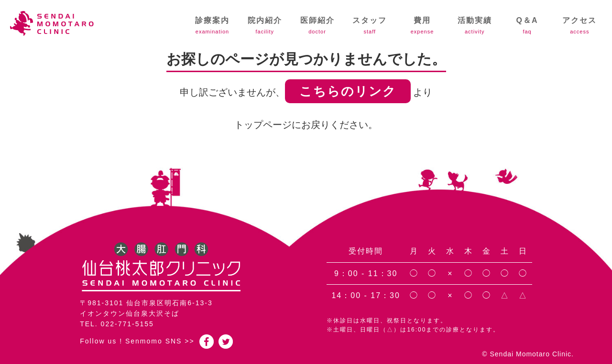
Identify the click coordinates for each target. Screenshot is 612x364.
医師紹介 (317, 25)
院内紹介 (265, 25)
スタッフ (370, 25)
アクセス (579, 25)
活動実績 (475, 25)
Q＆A (527, 25)
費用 (422, 25)
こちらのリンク (348, 91)
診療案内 (212, 25)
